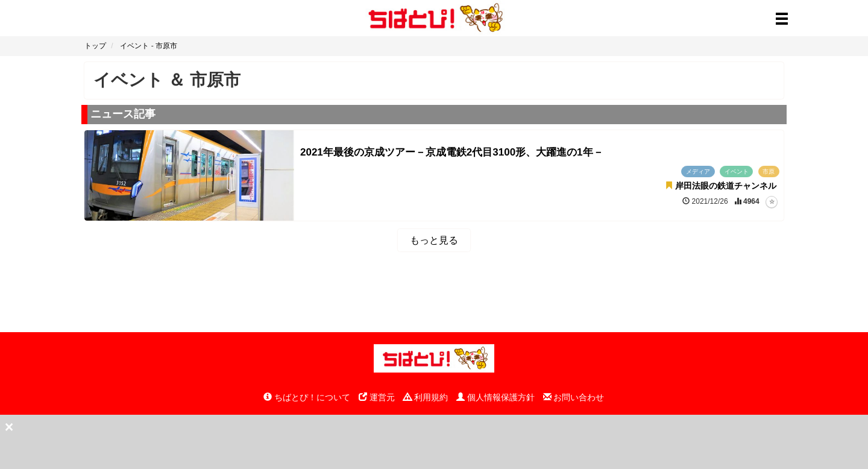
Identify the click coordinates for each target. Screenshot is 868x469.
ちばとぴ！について (307, 397)
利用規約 (426, 397)
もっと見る (434, 240)
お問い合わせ (574, 397)
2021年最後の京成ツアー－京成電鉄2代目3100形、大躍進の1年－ (452, 152)
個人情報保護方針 (495, 397)
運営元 (377, 397)
